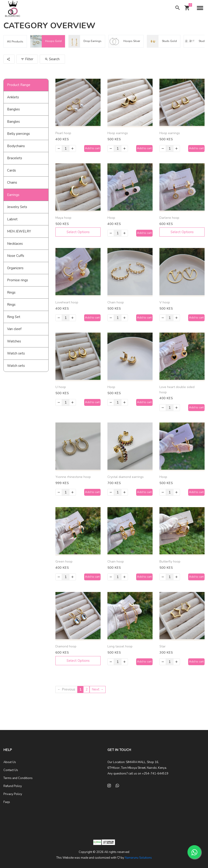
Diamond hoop (66, 646)
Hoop (111, 218)
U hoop (61, 387)
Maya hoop (63, 218)
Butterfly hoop (170, 562)
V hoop (165, 302)
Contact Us (11, 770)
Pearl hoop (63, 133)
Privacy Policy (13, 794)
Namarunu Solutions (138, 858)
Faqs (7, 802)
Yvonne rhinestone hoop (73, 477)
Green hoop (64, 562)
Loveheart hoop (67, 302)
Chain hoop (116, 302)
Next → (98, 689)
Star (162, 646)
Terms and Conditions (18, 778)
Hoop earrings (118, 133)
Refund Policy (13, 786)
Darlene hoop (169, 218)
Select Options (78, 232)
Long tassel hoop (120, 646)
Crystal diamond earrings (126, 477)
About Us (10, 762)
